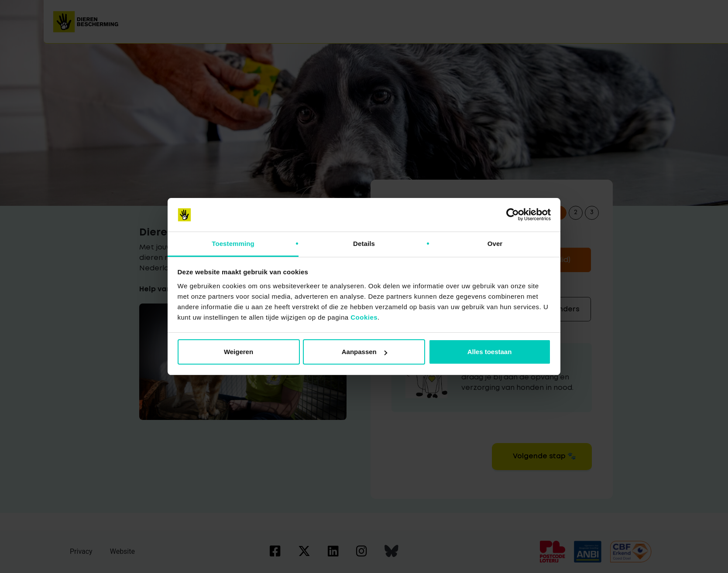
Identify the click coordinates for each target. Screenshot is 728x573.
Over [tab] (495, 244)
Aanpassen (364, 352)
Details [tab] (364, 244)
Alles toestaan (490, 352)
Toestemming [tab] (233, 244)
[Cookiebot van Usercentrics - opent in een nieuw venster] (513, 215)
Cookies (364, 317)
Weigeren (239, 352)
